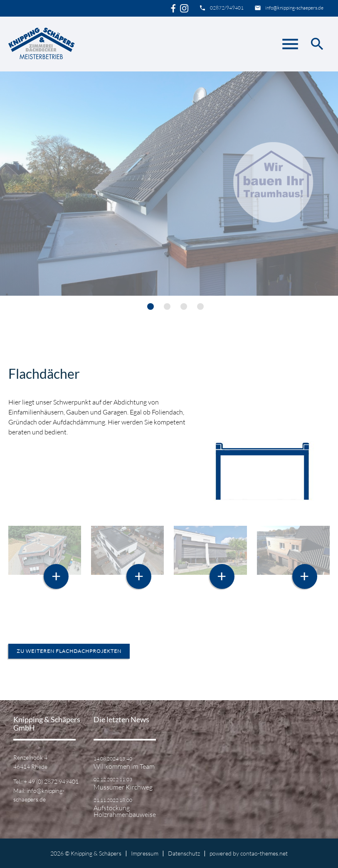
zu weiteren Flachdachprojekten (69, 651)
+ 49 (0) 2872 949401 (51, 781)
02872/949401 (227, 8)
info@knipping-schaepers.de (294, 8)
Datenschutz (184, 853)
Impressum (145, 853)
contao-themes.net (264, 853)
